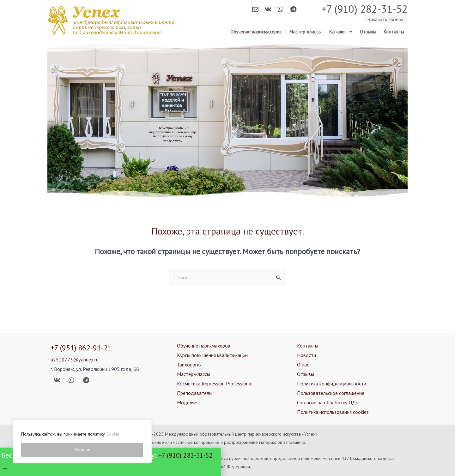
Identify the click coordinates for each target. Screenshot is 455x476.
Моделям (187, 402)
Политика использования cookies (333, 412)
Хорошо (82, 450)
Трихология (189, 365)
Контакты (394, 32)
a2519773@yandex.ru (74, 360)
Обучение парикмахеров (256, 32)
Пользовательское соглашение (331, 393)
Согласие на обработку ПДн (328, 402)
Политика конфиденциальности (332, 384)
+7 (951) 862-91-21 (81, 348)
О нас (303, 365)
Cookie (113, 434)
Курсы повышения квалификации (212, 355)
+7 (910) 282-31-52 (364, 9)
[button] (386, 19)
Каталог (341, 32)
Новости (306, 355)
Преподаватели (194, 393)
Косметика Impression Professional (215, 384)
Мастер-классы (305, 32)
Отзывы (368, 32)
